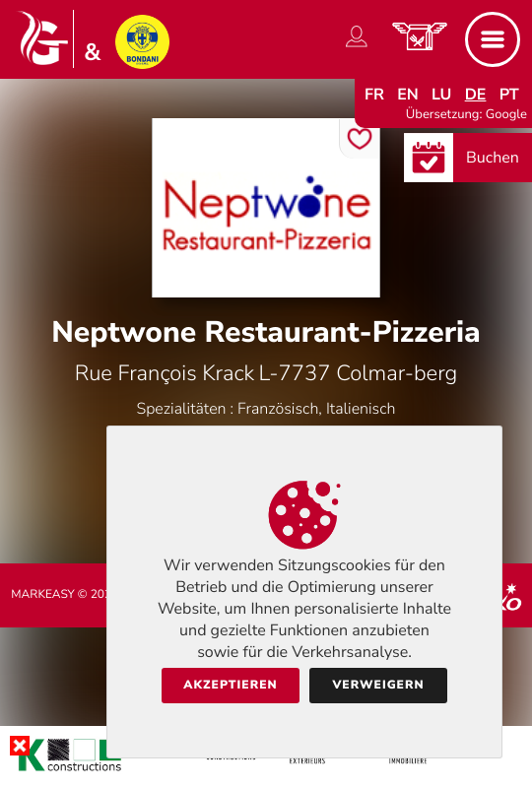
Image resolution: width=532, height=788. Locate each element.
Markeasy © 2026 (65, 595)
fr (374, 95)
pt (509, 95)
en (408, 95)
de (476, 95)
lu (441, 95)
